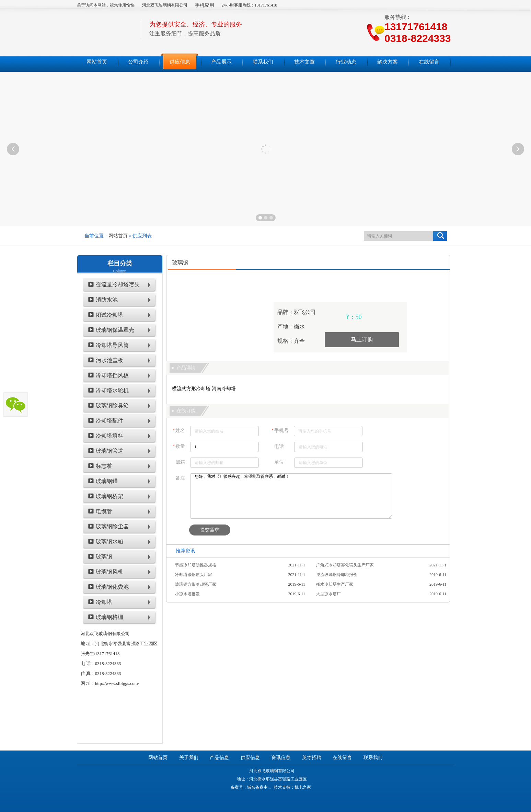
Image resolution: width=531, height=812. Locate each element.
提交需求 (210, 530)
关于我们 (189, 758)
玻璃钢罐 (107, 481)
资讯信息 (281, 758)
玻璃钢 (104, 557)
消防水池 (107, 300)
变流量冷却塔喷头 (118, 285)
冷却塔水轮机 (112, 390)
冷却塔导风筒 (112, 345)
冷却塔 (104, 602)
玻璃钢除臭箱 (112, 405)
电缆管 (104, 511)
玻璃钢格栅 (109, 617)
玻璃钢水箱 (109, 542)
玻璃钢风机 (109, 572)
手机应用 (205, 5)
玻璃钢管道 (109, 451)
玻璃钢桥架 (109, 496)
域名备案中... (259, 787)
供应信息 (250, 758)
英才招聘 (312, 758)
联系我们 (373, 758)
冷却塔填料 (109, 436)
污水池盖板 (109, 360)
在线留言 (342, 758)
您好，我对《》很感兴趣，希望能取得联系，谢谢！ (291, 496)
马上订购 (362, 340)
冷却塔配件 (109, 421)
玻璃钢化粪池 (112, 587)
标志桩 (104, 466)
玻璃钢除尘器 (112, 526)
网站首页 (118, 236)
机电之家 (303, 787)
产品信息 (219, 758)
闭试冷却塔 (109, 315)
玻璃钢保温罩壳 (115, 330)
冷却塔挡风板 (112, 375)
